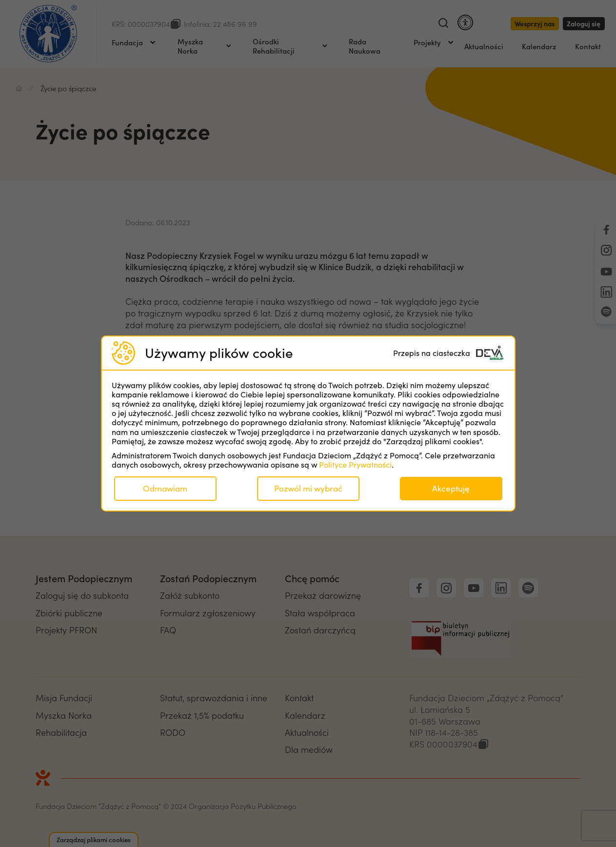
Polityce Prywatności (355, 464)
